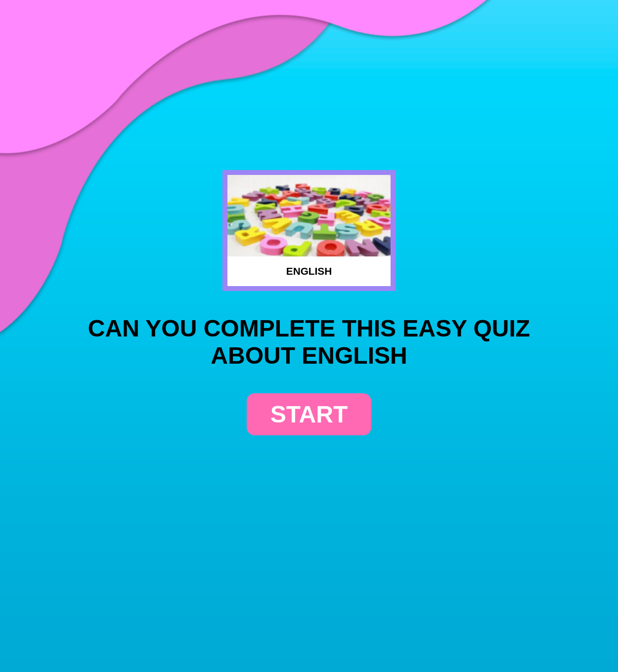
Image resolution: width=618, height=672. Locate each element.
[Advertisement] (309, 77)
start (309, 414)
